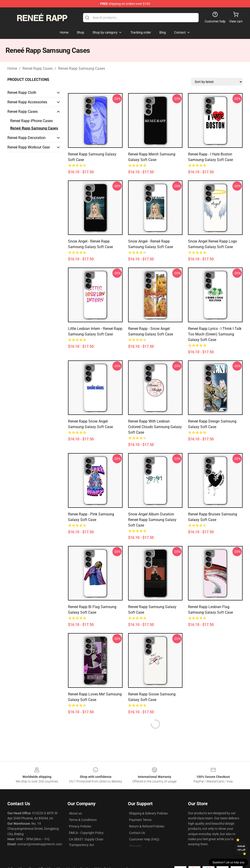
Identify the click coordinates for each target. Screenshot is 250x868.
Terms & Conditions (83, 820)
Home (12, 68)
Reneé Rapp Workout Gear (29, 147)
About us (75, 813)
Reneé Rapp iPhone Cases (31, 121)
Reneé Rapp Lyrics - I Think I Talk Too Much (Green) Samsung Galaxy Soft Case (215, 334)
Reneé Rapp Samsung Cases (82, 68)
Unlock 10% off (241, 848)
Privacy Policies (80, 826)
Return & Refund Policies (147, 826)
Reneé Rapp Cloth (22, 93)
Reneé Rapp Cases (38, 68)
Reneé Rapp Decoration (26, 138)
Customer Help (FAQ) (144, 839)
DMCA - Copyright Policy (86, 833)
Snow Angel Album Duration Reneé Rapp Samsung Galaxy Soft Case (152, 520)
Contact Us (137, 833)
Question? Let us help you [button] (228, 862)
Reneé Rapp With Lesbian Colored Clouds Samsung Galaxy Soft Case (155, 427)
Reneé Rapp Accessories (27, 102)
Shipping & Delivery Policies (148, 813)
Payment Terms (140, 820)
